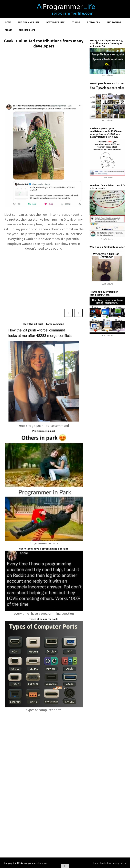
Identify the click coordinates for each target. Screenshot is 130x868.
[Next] (78, 313)
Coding (76, 22)
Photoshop (114, 22)
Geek (8, 22)
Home (96, 863)
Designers (93, 22)
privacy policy (119, 863)
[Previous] (68, 313)
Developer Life (56, 22)
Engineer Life (27, 30)
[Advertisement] (44, 76)
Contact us (105, 863)
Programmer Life (29, 22)
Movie (9, 30)
